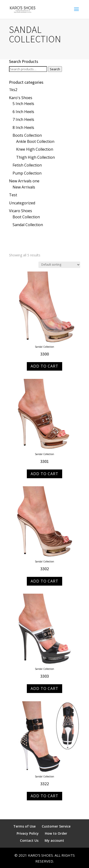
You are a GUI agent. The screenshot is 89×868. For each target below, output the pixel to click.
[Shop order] (59, 265)
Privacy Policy (28, 833)
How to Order (56, 833)
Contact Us (29, 840)
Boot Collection (26, 217)
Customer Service (56, 826)
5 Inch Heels (23, 104)
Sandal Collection (28, 225)
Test (13, 195)
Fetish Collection (27, 165)
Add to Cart (44, 366)
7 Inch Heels (23, 119)
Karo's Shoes (21, 98)
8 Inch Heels (23, 127)
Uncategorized (22, 203)
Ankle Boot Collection (35, 141)
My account (54, 840)
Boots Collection (27, 135)
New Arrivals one (24, 181)
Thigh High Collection (35, 157)
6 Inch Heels (23, 112)
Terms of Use (24, 826)
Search (55, 69)
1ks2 (13, 90)
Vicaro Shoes (21, 211)
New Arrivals (24, 187)
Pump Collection (27, 173)
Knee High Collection (35, 149)
